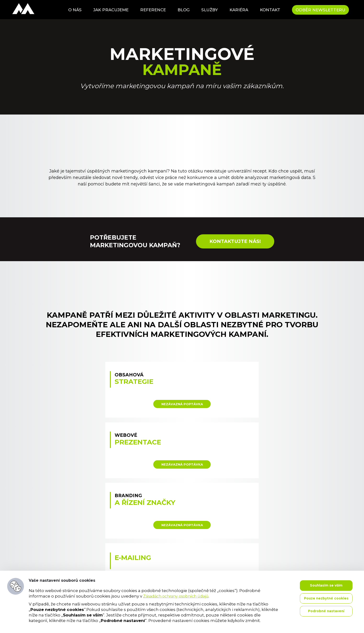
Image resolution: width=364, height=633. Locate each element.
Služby (210, 10)
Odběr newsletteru (320, 10)
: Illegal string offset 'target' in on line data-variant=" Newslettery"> (228, 456)
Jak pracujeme (111, 10)
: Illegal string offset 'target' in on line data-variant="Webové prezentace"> (182, 394)
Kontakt (270, 10)
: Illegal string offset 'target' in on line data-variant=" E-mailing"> (136, 456)
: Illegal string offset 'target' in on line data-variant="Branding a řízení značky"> (275, 394)
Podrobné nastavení (326, 614)
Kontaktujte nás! (228, 243)
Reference (153, 10)
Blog (184, 10)
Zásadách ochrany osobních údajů (179, 594)
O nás (75, 10)
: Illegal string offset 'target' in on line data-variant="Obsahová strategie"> (90, 394)
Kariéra (239, 10)
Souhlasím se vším (326, 583)
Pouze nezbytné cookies (326, 599)
